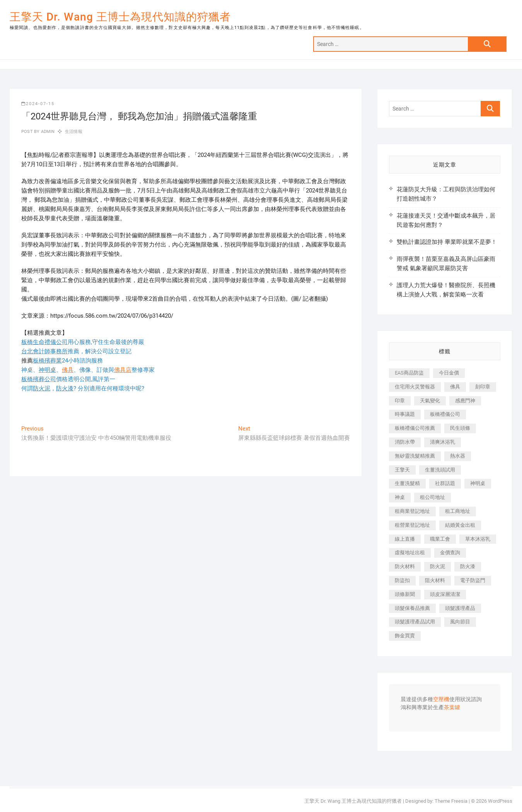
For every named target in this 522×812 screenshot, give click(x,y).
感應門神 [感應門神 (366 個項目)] (465, 401)
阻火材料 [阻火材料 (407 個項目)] (435, 580)
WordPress (500, 801)
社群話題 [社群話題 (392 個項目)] (445, 483)
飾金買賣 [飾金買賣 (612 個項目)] (405, 636)
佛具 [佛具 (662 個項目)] (455, 387)
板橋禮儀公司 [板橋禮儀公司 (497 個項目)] (445, 414)
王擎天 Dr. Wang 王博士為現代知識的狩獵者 (120, 17)
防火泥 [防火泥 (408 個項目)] (438, 566)
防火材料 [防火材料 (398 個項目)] (405, 566)
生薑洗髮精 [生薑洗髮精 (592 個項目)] (407, 483)
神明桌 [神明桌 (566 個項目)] (478, 483)
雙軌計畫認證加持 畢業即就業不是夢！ (447, 242)
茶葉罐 (452, 708)
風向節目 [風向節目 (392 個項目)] (460, 622)
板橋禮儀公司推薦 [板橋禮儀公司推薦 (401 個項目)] (415, 428)
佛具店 (123, 370)
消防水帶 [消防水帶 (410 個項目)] (405, 442)
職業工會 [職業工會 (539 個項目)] (440, 539)
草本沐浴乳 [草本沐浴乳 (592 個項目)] (478, 539)
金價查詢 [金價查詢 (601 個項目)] (450, 552)
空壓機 (441, 700)
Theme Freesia (451, 801)
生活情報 (74, 132)
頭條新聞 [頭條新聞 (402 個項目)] (405, 594)
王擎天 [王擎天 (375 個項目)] (402, 470)
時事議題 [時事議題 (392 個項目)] (405, 414)
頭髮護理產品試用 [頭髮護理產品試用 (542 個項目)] (415, 622)
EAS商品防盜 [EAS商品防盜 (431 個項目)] (409, 373)
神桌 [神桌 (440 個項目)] (400, 497)
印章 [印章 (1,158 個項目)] (400, 401)
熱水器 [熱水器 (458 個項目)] (458, 456)
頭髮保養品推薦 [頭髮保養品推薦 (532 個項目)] (412, 608)
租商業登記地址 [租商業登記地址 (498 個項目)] (412, 511)
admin (47, 132)
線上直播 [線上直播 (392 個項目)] (405, 539)
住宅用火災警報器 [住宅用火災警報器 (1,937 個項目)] (415, 387)
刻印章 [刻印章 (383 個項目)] (483, 387)
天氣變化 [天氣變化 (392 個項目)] (430, 401)
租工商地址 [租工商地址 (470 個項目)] (458, 511)
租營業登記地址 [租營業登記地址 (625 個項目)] (412, 525)
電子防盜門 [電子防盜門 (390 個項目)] (473, 580)
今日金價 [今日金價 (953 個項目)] (449, 373)
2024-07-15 (38, 104)
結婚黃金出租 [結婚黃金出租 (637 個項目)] (460, 525)
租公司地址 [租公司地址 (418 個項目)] (432, 497)
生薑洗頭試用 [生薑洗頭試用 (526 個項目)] (440, 470)
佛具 (68, 370)
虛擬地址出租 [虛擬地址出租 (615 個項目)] (410, 552)
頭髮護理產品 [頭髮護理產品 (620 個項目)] (460, 608)
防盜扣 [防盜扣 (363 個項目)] (402, 580)
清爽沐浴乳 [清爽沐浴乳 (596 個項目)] (443, 442)
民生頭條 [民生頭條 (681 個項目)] (460, 428)
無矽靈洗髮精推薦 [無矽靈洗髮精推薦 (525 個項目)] (415, 456)
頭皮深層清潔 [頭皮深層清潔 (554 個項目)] (445, 594)
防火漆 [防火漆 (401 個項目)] (468, 566)
